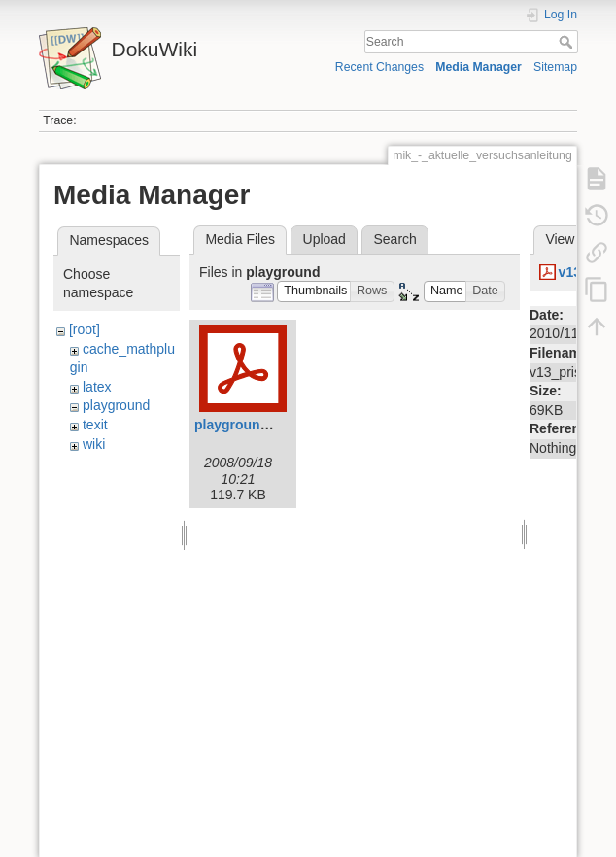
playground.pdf (244, 425)
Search (568, 42)
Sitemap (555, 67)
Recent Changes (379, 67)
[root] (85, 329)
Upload (325, 239)
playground (116, 405)
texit (95, 425)
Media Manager (479, 67)
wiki (94, 444)
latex (97, 387)
